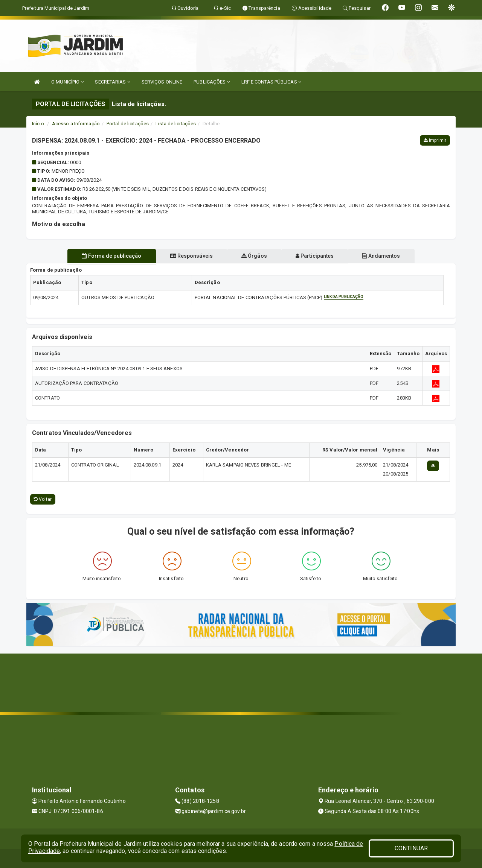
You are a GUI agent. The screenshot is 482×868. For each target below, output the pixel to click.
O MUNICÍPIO (67, 82)
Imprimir (435, 140)
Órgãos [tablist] (254, 256)
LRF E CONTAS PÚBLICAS (271, 82)
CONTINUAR (411, 848)
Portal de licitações (128, 124)
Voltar (43, 499)
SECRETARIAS (112, 82)
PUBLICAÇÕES (212, 82)
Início (38, 124)
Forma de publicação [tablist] (105, 256)
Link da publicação (344, 297)
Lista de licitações (176, 124)
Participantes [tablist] (318, 256)
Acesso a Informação (76, 124)
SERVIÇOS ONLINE (162, 82)
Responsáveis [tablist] (188, 256)
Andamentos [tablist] (387, 256)
